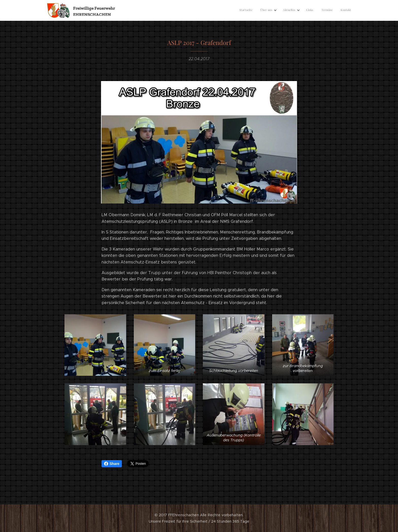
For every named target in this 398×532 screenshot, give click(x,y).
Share (112, 464)
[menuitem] (307, 10)
